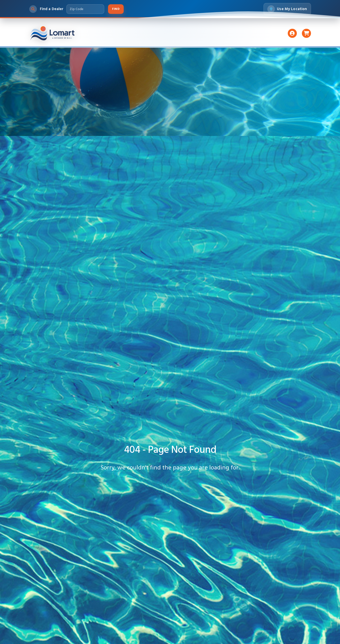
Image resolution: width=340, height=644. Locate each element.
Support (231, 33)
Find (116, 9)
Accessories (200, 33)
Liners (126, 33)
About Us (258, 33)
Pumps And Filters (160, 33)
